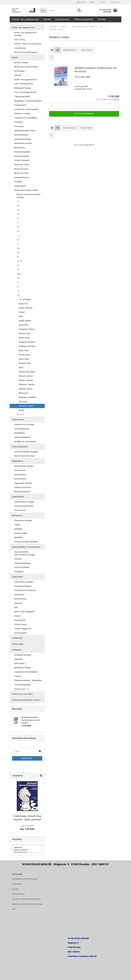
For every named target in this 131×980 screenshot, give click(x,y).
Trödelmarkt (17, 638)
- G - (18, 227)
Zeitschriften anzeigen (24, 582)
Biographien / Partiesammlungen (28, 101)
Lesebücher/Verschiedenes (26, 672)
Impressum (17, 884)
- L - (18, 244)
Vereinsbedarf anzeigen (24, 502)
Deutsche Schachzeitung (25, 590)
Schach (17, 616)
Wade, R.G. (23, 304)
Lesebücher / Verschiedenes (26, 109)
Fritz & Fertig (20, 40)
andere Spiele (20, 186)
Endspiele (18, 659)
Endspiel (18, 75)
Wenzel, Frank (25, 363)
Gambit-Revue (20, 599)
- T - (18, 282)
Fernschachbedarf (84, 19)
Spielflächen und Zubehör (25, 442)
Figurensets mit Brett (23, 483)
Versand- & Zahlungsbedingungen (26, 899)
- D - (18, 214)
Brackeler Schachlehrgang (25, 52)
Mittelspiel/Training (22, 88)
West (21, 367)
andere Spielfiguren (22, 437)
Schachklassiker (21, 135)
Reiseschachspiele (22, 492)
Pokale (17, 525)
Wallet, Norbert (25, 321)
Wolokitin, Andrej (26, 406)
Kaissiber (18, 603)
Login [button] (102, 2)
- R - (18, 265)
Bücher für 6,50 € (21, 173)
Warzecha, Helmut (26, 329)
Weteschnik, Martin (27, 372)
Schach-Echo (20, 620)
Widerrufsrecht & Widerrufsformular (27, 904)
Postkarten (19, 572)
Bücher (47, 19)
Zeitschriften (17, 577)
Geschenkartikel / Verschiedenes (26, 547)
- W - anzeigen (25, 299)
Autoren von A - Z (21, 689)
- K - (18, 240)
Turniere (18, 676)
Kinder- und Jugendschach (26, 19)
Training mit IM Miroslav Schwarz (26, 700)
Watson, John (25, 333)
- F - (18, 223)
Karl (16, 607)
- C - (18, 210)
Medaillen (18, 537)
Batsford (27, 847)
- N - (18, 253)
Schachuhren (20, 470)
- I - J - (19, 236)
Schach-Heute (20, 624)
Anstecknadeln (21, 533)
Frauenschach (20, 105)
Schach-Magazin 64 (23, 629)
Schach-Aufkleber (22, 567)
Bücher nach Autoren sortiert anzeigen (29, 196)
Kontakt (15, 889)
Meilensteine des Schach (25, 131)
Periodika (18, 182)
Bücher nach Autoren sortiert (26, 190)
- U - (18, 287)
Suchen (82, 2)
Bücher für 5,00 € (21, 169)
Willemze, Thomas (27, 384)
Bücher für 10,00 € (22, 165)
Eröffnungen (20, 71)
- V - (18, 291)
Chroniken (19, 122)
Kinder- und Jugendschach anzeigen (26, 34)
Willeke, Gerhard (26, 380)
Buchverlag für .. (27, 852)
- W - (18, 295)
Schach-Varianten (22, 160)
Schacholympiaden (22, 152)
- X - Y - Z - (21, 414)
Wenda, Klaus (25, 355)
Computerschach (22, 177)
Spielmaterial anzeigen (24, 466)
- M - (18, 248)
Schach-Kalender (22, 156)
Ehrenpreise (17, 515)
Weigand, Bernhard (27, 342)
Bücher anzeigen (21, 63)
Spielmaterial (18, 461)
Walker (22, 312)
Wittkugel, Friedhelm (27, 397)
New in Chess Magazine (24, 612)
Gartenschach (62, 19)
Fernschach (19, 126)
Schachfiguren (20, 475)
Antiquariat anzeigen (23, 655)
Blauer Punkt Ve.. (27, 850)
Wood (21, 410)
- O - (18, 257)
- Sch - (19, 274)
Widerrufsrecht (18, 894)
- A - (18, 201)
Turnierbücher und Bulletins (26, 118)
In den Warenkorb (84, 114)
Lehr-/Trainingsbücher (24, 84)
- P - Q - (20, 261)
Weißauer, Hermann (27, 346)
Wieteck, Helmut (26, 376)
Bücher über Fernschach (25, 456)
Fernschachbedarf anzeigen (26, 452)
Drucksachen (20, 510)
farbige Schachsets (23, 487)
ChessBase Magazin (23, 586)
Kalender (18, 559)
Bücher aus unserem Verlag (26, 67)
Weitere (102, 19)
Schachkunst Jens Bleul (22, 694)
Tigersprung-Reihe (22, 97)
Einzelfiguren (20, 433)
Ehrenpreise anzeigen (23, 520)
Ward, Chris (24, 325)
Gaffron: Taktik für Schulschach (28, 44)
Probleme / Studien (22, 114)
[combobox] (70, 50)
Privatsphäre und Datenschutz (25, 879)
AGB (14, 909)
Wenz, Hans (24, 359)
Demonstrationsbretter (24, 506)
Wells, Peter (24, 350)
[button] (92, 2)
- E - (18, 218)
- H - (18, 231)
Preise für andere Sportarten (26, 542)
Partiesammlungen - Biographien (28, 680)
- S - (18, 270)
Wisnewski (23, 393)
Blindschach (20, 148)
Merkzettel (114, 2)
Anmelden (27, 758)
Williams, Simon (26, 389)
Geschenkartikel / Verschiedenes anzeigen (25, 553)
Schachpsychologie (23, 139)
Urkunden (18, 529)
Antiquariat (17, 650)
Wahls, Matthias (26, 308)
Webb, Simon (24, 338)
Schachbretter (20, 479)
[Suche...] (43, 10)
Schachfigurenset (22, 429)
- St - (18, 278)
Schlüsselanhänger (22, 563)
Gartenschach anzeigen (24, 424)
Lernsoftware (20, 48)
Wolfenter (23, 402)
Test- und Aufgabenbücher (25, 92)
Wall (21, 316)
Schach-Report (21, 633)
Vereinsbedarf (18, 497)
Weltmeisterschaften (23, 143)
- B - (18, 206)
